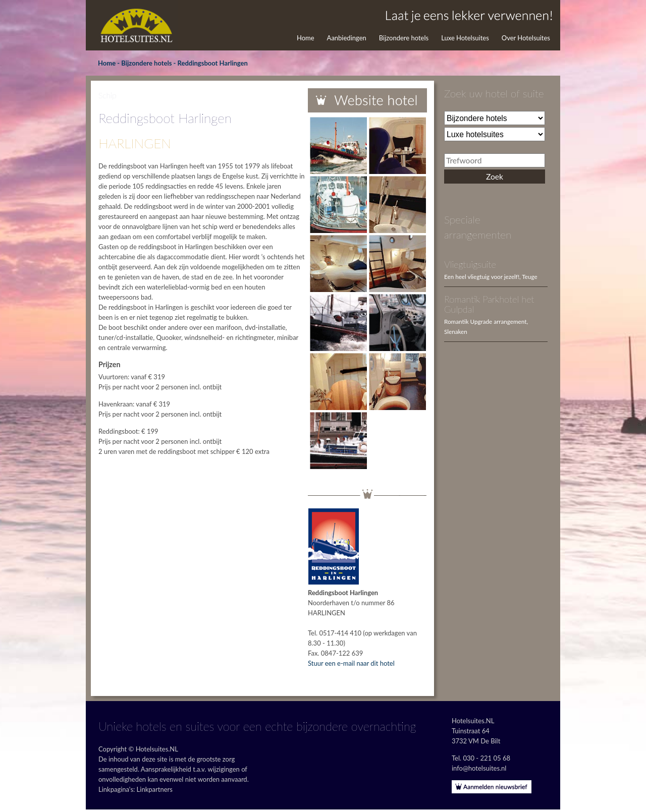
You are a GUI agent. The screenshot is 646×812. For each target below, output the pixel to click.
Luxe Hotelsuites (465, 38)
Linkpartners (155, 789)
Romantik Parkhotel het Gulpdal (489, 304)
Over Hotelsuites (526, 38)
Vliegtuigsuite (470, 264)
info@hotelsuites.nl (479, 768)
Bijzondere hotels (404, 38)
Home (306, 38)
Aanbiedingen (347, 38)
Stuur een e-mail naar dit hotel (351, 663)
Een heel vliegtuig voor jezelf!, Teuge (491, 276)
